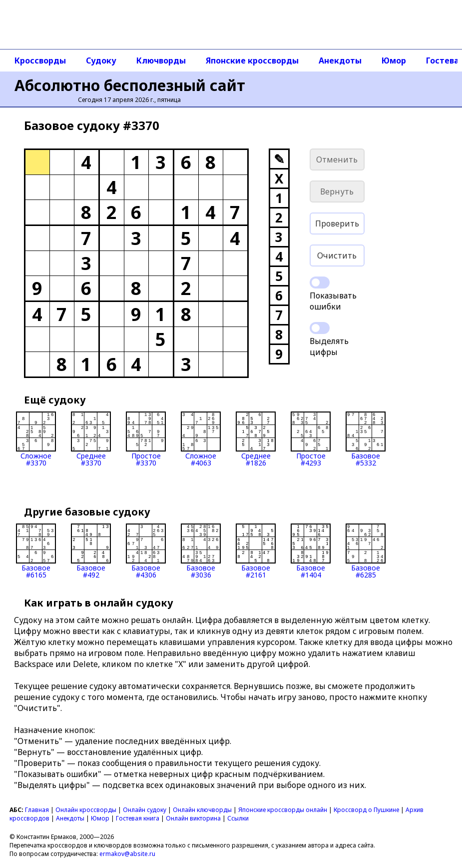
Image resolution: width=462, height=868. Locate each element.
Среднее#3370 (91, 439)
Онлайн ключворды (202, 810)
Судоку (101, 60)
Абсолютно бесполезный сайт (130, 85)
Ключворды (161, 60)
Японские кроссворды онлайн (283, 810)
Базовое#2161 (256, 551)
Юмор (394, 60)
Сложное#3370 (36, 439)
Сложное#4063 (201, 439)
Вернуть (337, 191)
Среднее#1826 (256, 439)
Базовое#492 (91, 551)
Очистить (337, 255)
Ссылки (238, 818)
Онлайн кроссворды (86, 810)
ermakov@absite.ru (127, 854)
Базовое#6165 (36, 551)
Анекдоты (340, 60)
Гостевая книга (138, 818)
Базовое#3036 (201, 551)
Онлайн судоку (145, 810)
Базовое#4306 (146, 551)
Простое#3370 (146, 439)
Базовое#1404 (311, 551)
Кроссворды (40, 60)
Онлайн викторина (193, 818)
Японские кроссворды (252, 60)
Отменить (337, 159)
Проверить (337, 223)
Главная (37, 810)
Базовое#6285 (366, 551)
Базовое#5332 (366, 439)
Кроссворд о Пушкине (366, 810)
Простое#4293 (311, 439)
